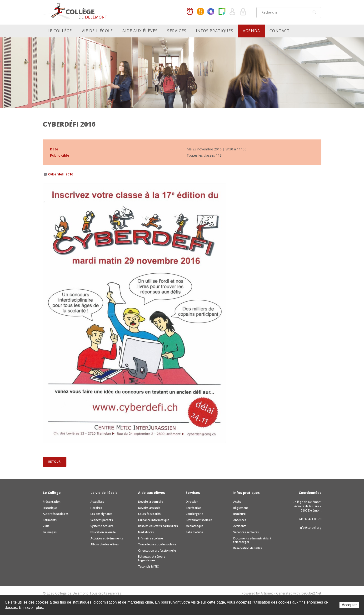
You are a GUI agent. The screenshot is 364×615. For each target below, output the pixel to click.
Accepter (349, 605)
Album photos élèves (105, 544)
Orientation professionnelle (157, 551)
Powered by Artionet (257, 593)
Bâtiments (50, 520)
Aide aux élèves (140, 31)
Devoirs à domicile (151, 502)
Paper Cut (222, 12)
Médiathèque (194, 526)
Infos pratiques (215, 31)
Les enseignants (101, 514)
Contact (280, 31)
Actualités (97, 502)
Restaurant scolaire (199, 520)
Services (177, 31)
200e (46, 526)
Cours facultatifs (149, 514)
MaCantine (200, 12)
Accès (237, 502)
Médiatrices (146, 532)
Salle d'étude (194, 532)
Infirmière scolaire (150, 538)
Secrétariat (193, 508)
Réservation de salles (248, 548)
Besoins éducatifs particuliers (158, 526)
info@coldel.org (310, 528)
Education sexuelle (103, 532)
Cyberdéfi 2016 (61, 174)
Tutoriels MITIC (148, 566)
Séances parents (102, 520)
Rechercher (314, 12)
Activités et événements (107, 538)
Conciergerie (194, 514)
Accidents (240, 526)
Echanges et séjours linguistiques (152, 558)
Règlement (241, 508)
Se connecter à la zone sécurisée (243, 12)
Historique (50, 508)
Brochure (239, 514)
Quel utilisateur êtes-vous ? (233, 12)
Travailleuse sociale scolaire (157, 544)
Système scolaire (102, 526)
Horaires (190, 12)
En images (50, 532)
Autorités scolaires (56, 514)
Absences (240, 520)
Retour (54, 462)
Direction (192, 502)
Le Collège (60, 31)
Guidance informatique (154, 520)
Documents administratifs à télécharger (252, 540)
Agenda (251, 31)
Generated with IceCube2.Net (299, 593)
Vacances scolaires (246, 532)
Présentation (52, 502)
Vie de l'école (97, 31)
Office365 (211, 12)
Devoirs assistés (149, 508)
